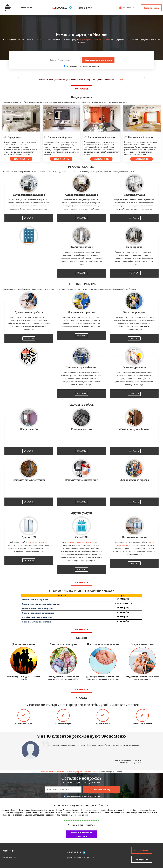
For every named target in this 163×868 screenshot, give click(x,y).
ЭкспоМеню (8, 851)
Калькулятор (126, 8)
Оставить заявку (151, 8)
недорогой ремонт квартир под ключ (93, 40)
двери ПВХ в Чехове (37, 542)
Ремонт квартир (57, 772)
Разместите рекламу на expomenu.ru (81, 834)
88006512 (61, 8)
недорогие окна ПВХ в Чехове (80, 542)
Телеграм (120, 80)
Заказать (29, 218)
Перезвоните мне (85, 8)
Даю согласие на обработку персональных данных (82, 66)
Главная (45, 772)
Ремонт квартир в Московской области (82, 772)
